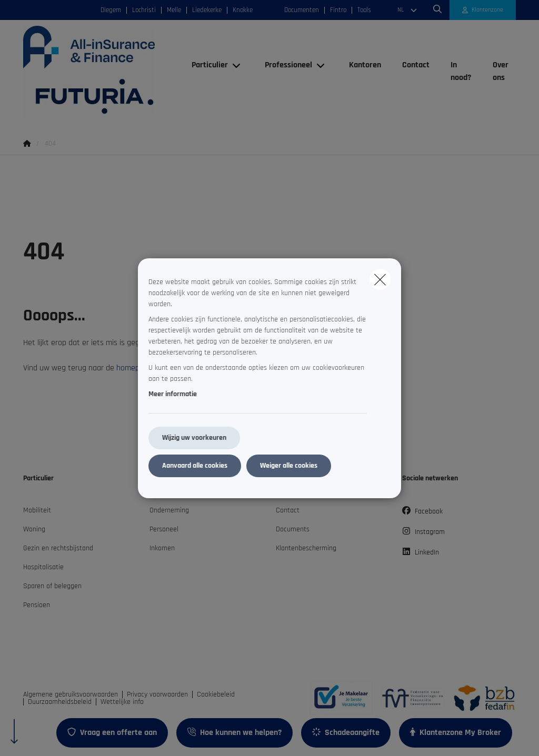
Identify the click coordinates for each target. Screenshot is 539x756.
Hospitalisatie (43, 567)
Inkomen (162, 548)
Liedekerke (207, 10)
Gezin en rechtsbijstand (58, 548)
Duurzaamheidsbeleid (60, 702)
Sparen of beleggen (52, 586)
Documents (293, 529)
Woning (34, 529)
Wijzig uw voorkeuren (194, 438)
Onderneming (169, 510)
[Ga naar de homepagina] (102, 72)
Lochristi (144, 10)
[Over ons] (499, 72)
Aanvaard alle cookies (195, 466)
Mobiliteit (37, 510)
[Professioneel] (285, 65)
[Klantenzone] (483, 10)
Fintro (338, 10)
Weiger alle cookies (289, 466)
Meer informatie (173, 394)
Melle (174, 10)
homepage (134, 368)
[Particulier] (206, 65)
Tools (364, 10)
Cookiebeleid (216, 694)
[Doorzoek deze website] (437, 10)
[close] (380, 279)
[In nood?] (461, 72)
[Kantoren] (365, 65)
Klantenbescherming (306, 548)
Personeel (164, 529)
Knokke (243, 10)
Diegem (111, 10)
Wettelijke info (122, 702)
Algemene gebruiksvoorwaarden (71, 694)
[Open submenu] (237, 65)
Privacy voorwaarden (157, 694)
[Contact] (416, 65)
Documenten (302, 10)
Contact (288, 510)
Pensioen (37, 605)
